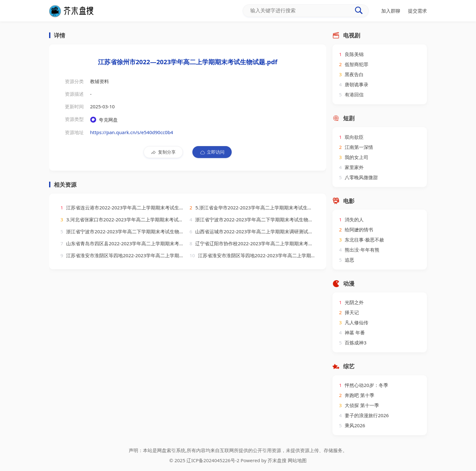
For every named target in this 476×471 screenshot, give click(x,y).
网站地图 (297, 460)
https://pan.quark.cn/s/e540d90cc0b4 (132, 132)
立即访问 (212, 152)
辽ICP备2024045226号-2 (213, 460)
